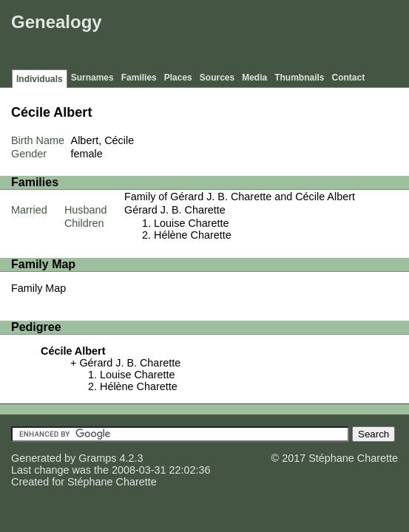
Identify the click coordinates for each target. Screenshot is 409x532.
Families (139, 78)
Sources (217, 78)
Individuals (40, 79)
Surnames (92, 78)
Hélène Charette (193, 235)
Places (178, 78)
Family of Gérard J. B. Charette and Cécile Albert (240, 197)
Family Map (38, 288)
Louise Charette (192, 223)
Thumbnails (299, 78)
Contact (349, 78)
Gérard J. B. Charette (175, 210)
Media (254, 78)
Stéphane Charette (112, 482)
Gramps (97, 458)
